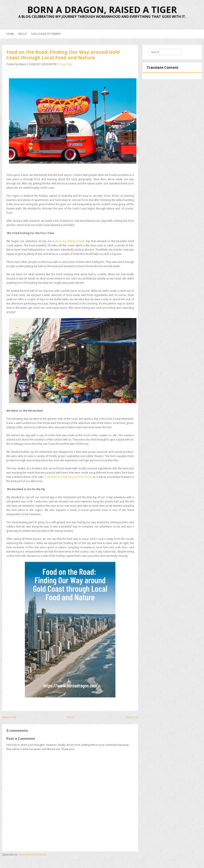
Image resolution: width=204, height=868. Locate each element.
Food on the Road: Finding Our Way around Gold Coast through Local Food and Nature (63, 55)
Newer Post (9, 717)
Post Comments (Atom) (32, 855)
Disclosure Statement (46, 34)
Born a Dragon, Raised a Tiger (102, 9)
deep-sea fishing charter (70, 241)
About (23, 34)
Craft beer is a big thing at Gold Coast (68, 477)
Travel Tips (65, 64)
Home (10, 34)
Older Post (132, 717)
